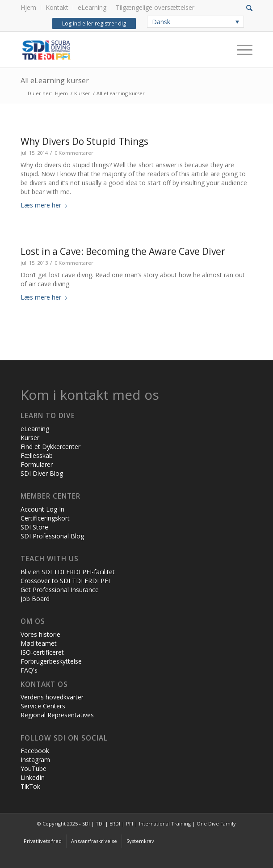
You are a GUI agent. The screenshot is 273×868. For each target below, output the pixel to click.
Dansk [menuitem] (161, 22)
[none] (195, 22)
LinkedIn (33, 777)
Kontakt (57, 7)
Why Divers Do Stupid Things (84, 141)
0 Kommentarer (74, 153)
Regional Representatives (57, 715)
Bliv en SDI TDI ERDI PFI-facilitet (68, 572)
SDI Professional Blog (52, 536)
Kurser (30, 438)
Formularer (37, 464)
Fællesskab (37, 455)
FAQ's (29, 670)
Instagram (35, 760)
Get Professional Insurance (60, 590)
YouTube (34, 768)
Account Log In (42, 509)
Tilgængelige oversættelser (155, 7)
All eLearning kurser (55, 80)
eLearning (92, 7)
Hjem (28, 7)
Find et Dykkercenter (50, 447)
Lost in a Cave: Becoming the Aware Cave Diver (123, 251)
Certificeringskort (45, 518)
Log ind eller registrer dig (94, 23)
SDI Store (34, 527)
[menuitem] (31, 8)
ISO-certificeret (42, 652)
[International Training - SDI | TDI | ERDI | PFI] (113, 50)
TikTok (30, 786)
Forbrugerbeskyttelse (51, 661)
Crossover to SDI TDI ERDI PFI (65, 581)
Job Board (35, 599)
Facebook (35, 751)
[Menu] (240, 50)
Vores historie (40, 634)
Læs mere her (44, 205)
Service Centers (43, 706)
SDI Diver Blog (42, 473)
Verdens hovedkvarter (52, 697)
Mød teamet (39, 643)
